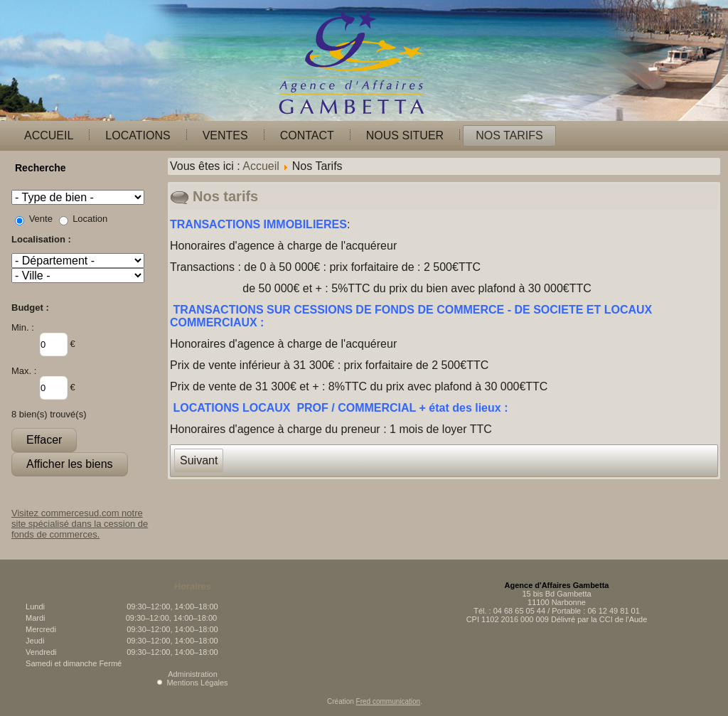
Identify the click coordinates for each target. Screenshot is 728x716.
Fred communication (389, 701)
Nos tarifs (225, 196)
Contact (307, 135)
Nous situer (405, 135)
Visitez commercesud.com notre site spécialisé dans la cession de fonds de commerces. (80, 524)
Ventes (225, 135)
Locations (138, 135)
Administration (193, 674)
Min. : (23, 327)
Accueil (49, 135)
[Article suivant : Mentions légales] (199, 461)
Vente (41, 219)
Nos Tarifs (509, 135)
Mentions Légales (197, 683)
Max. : (24, 371)
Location (90, 219)
